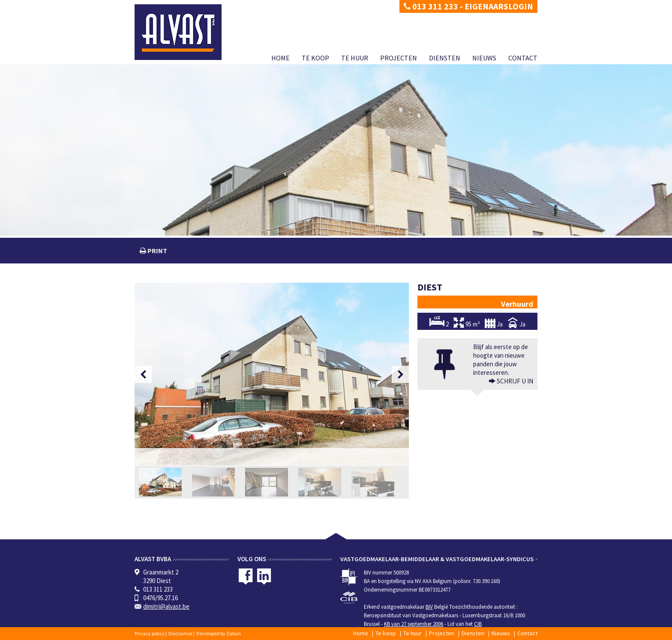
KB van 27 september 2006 (414, 624)
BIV (429, 607)
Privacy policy (150, 633)
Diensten (445, 58)
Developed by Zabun (219, 633)
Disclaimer (180, 633)
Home (280, 58)
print (157, 251)
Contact (523, 58)
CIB (478, 624)
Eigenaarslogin (499, 6)
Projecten (399, 58)
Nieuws (484, 58)
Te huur (355, 58)
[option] (272, 374)
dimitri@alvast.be (166, 606)
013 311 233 (431, 6)
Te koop (315, 58)
